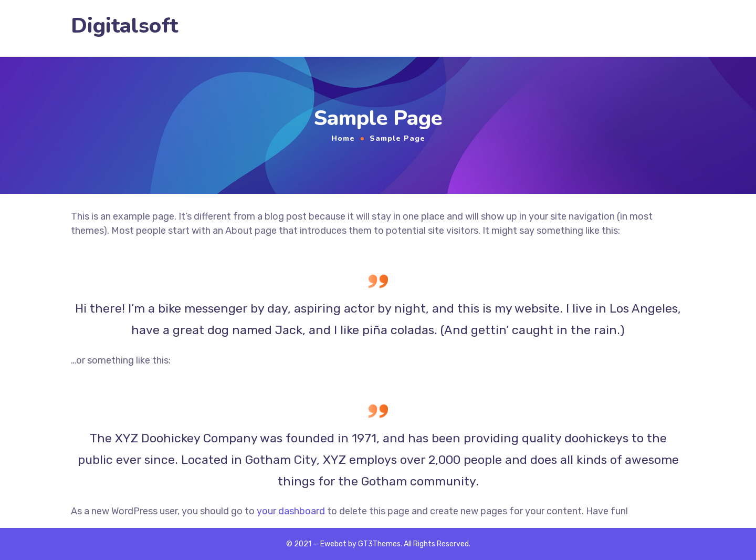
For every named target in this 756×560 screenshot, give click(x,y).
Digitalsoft (124, 26)
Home (343, 138)
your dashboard (291, 511)
